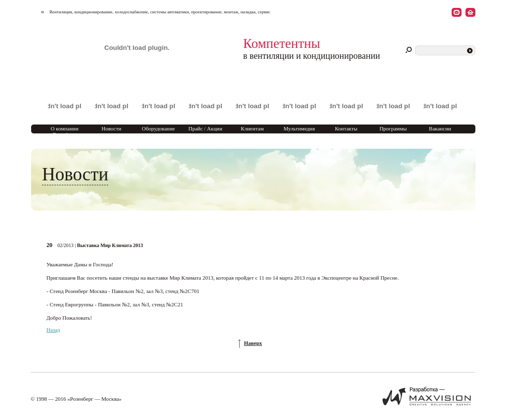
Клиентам (252, 128)
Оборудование (158, 128)
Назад (53, 330)
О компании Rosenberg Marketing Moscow (64, 134)
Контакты (346, 128)
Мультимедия (299, 128)
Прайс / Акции (205, 128)
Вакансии (440, 128)
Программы (393, 128)
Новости (112, 128)
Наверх (253, 343)
